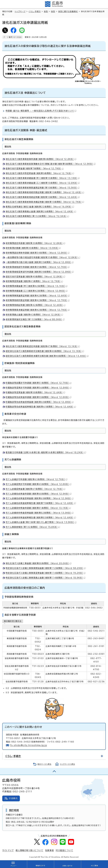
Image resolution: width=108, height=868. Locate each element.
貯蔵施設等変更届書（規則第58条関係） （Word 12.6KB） (35, 392)
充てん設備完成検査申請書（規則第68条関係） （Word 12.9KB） (38, 494)
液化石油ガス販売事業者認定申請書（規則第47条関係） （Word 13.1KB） (43, 346)
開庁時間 (14, 810)
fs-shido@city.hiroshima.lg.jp (29, 745)
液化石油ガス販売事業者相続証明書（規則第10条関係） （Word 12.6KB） (43, 197)
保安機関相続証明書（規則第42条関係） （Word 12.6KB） (36, 305)
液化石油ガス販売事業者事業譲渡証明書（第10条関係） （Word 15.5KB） (43, 188)
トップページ (20, 11)
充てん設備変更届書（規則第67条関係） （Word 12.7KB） (35, 489)
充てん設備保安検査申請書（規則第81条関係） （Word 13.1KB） (38, 508)
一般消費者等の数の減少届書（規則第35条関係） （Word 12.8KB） (40, 262)
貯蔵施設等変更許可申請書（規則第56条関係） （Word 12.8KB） (39, 388)
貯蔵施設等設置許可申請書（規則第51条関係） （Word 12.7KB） (38, 383)
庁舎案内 (13, 798)
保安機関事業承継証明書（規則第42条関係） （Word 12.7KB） (38, 310)
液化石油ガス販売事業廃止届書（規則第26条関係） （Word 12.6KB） (41, 212)
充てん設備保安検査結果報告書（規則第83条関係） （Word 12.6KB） (41, 518)
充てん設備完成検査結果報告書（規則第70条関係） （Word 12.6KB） (41, 503)
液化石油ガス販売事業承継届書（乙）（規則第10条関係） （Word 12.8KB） (43, 183)
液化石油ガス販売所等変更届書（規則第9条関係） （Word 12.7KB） (40, 173)
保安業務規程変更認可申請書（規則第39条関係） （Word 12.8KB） (40, 272)
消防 (46, 11)
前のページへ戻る (44, 764)
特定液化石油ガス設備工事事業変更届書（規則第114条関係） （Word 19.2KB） (46, 573)
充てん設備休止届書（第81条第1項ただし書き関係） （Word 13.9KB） (41, 522)
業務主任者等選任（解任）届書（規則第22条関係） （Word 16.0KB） (40, 207)
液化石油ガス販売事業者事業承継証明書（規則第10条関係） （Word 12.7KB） (45, 202)
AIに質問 (95, 866)
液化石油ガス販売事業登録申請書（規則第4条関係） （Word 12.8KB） (41, 159)
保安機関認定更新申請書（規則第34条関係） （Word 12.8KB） (38, 253)
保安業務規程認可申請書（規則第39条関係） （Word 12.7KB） (38, 267)
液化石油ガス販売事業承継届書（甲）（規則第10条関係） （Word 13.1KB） (43, 178)
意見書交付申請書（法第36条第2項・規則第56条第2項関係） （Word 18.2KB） (46, 452)
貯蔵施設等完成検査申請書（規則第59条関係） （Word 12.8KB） (38, 397)
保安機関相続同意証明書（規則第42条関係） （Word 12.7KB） (38, 300)
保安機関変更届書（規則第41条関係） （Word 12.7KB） (34, 281)
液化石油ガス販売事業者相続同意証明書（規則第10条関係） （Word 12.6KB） (45, 192)
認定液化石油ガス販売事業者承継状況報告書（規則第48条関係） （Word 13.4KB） (47, 356)
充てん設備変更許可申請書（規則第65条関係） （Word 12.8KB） (38, 484)
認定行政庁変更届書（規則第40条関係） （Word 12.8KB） (35, 277)
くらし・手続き (35, 11)
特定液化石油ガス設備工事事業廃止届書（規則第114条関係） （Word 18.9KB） (45, 578)
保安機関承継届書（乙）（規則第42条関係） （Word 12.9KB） (37, 291)
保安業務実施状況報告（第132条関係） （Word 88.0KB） (35, 319)
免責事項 (49, 850)
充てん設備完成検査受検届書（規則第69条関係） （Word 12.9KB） (40, 498)
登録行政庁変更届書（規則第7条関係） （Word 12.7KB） (35, 169)
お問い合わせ (67, 866)
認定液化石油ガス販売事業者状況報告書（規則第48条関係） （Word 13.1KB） (45, 351)
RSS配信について (64, 850)
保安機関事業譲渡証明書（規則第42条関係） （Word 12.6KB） (38, 296)
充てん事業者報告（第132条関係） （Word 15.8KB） (33, 527)
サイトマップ (8, 850)
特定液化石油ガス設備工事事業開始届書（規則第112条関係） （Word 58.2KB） (46, 568)
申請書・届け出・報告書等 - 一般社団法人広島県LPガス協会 (41, 111)
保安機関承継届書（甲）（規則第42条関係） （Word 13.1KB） (36, 286)
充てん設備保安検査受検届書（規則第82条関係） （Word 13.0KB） (40, 513)
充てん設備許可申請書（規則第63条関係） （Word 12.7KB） (36, 479)
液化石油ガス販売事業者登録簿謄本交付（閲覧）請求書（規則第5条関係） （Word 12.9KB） (51, 164)
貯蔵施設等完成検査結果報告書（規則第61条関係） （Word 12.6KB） (41, 407)
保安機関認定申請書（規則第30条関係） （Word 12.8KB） (35, 243)
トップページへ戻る (67, 764)
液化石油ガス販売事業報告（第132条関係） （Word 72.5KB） (37, 216)
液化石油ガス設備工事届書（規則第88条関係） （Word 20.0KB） (38, 563)
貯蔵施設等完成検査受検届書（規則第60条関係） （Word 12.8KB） (40, 402)
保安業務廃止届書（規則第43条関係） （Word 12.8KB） (34, 315)
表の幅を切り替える (13, 621)
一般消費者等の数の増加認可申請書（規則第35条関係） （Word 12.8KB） (43, 257)
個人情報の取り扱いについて (29, 850)
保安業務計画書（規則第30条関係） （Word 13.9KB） (33, 248)
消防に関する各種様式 (68, 11)
